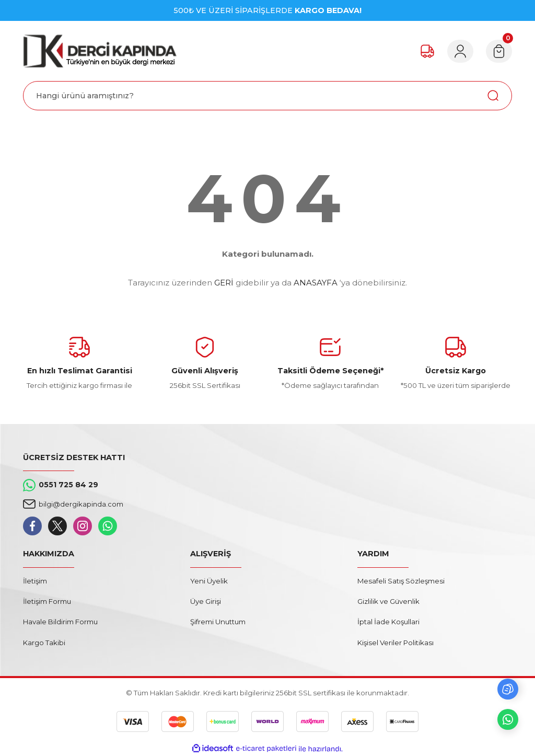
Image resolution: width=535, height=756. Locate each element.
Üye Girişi (206, 601)
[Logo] (100, 51)
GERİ (224, 283)
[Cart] (498, 51)
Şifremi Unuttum (218, 622)
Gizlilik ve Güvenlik (388, 601)
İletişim (35, 581)
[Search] (267, 96)
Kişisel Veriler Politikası (396, 643)
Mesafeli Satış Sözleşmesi (401, 581)
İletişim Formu (47, 601)
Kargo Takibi (44, 643)
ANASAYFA (316, 283)
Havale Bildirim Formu (60, 622)
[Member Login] (459, 51)
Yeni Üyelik (209, 581)
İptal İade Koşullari (388, 622)
